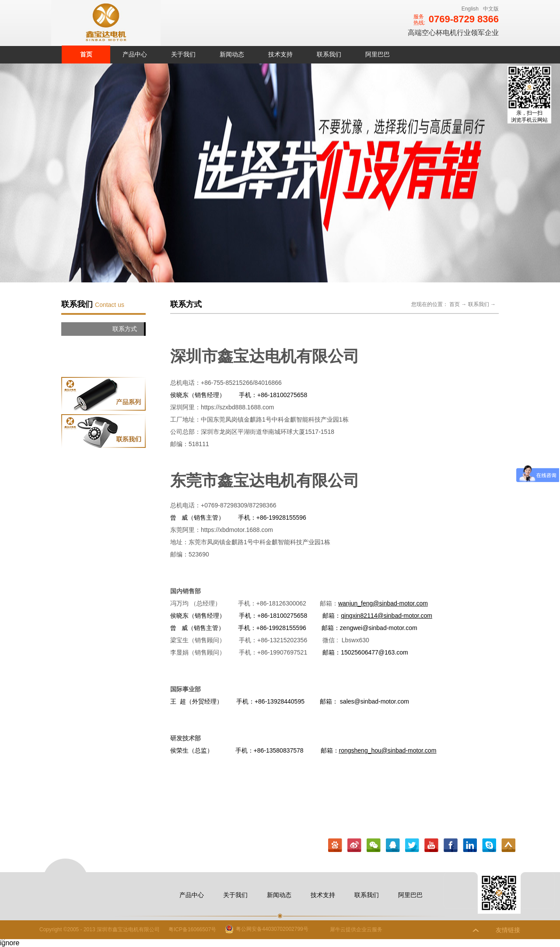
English (470, 9)
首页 (86, 54)
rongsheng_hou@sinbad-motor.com (388, 750)
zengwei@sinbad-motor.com (379, 628)
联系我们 (479, 304)
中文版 (491, 9)
